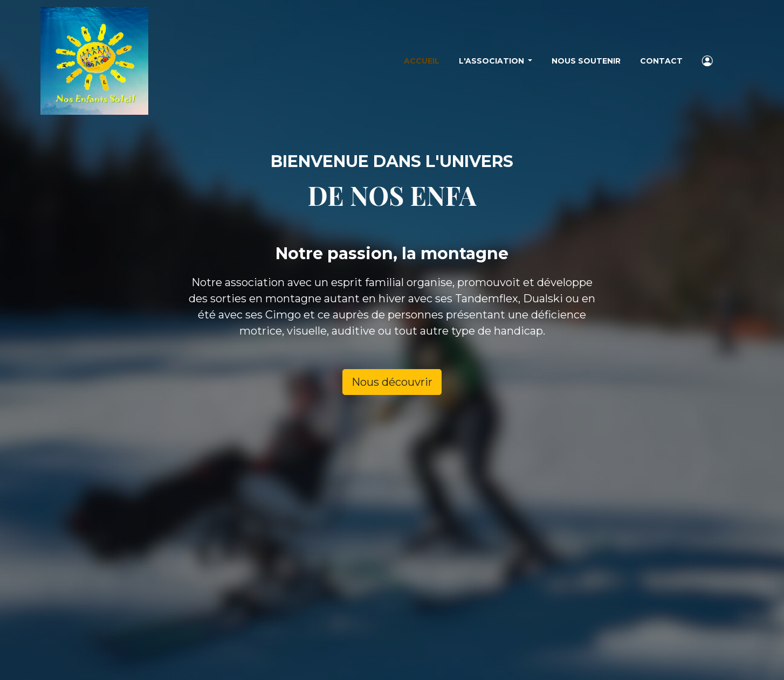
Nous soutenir (586, 61)
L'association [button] (493, 61)
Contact (661, 61)
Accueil (422, 61)
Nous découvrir (392, 382)
